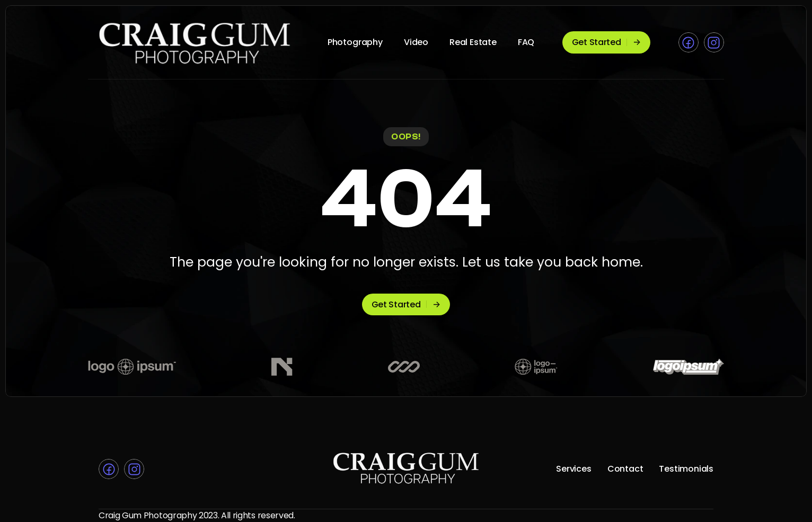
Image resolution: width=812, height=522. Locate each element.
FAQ (526, 42)
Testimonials (686, 469)
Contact (625, 469)
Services (574, 469)
